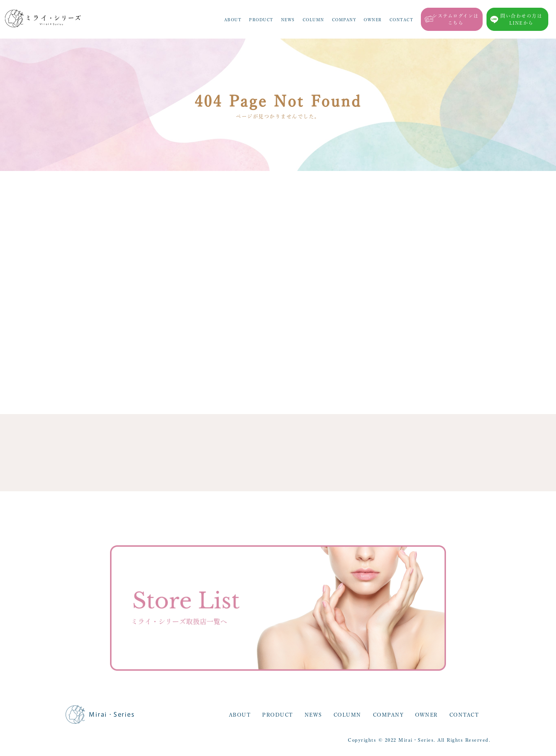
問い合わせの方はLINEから (521, 19)
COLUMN (314, 20)
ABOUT (233, 20)
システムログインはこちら (456, 19)
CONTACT (402, 20)
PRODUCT (261, 20)
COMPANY (344, 20)
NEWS (288, 20)
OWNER (373, 20)
